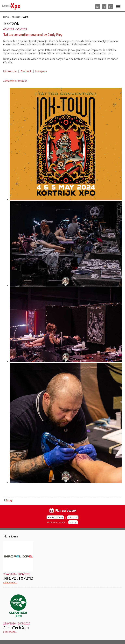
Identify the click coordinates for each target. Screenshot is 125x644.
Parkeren (73, 517)
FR (104, 7)
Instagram (41, 71)
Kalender (16, 17)
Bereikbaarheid (55, 517)
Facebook (26, 71)
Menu (118, 5)
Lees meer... (10, 582)
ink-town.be (10, 71)
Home (6, 17)
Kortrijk (73, 522)
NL (98, 7)
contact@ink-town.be (15, 81)
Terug (9, 500)
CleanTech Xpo (16, 628)
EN (111, 7)
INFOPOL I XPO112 (18, 578)
